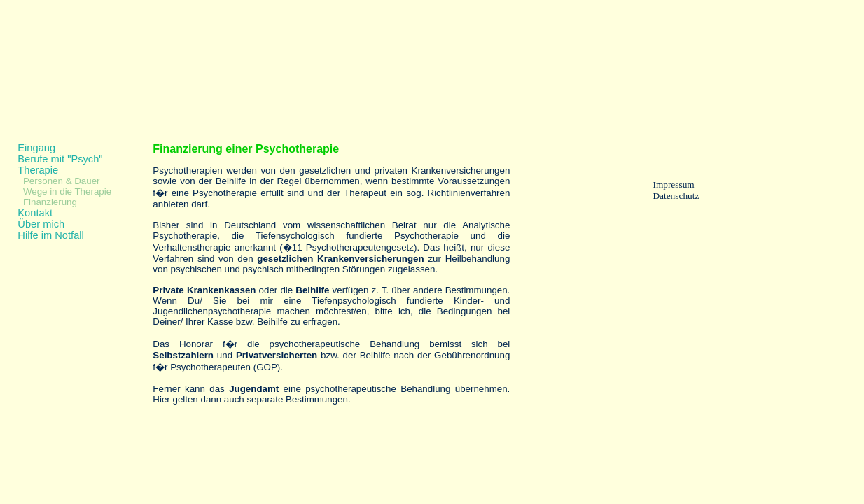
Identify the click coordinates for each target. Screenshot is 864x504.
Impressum (673, 184)
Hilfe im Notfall (50, 235)
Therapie (38, 170)
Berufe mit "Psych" (60, 159)
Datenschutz (676, 196)
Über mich (41, 224)
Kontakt (35, 213)
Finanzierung (50, 202)
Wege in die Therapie (67, 191)
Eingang (36, 148)
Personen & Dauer (62, 181)
